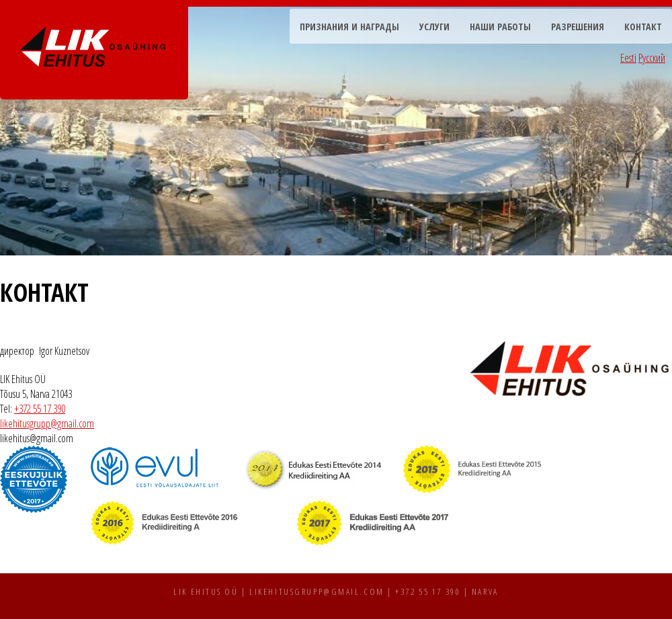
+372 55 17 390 (40, 409)
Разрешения (578, 27)
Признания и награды (349, 27)
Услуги (434, 27)
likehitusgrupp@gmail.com (47, 423)
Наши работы (500, 27)
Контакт (643, 27)
